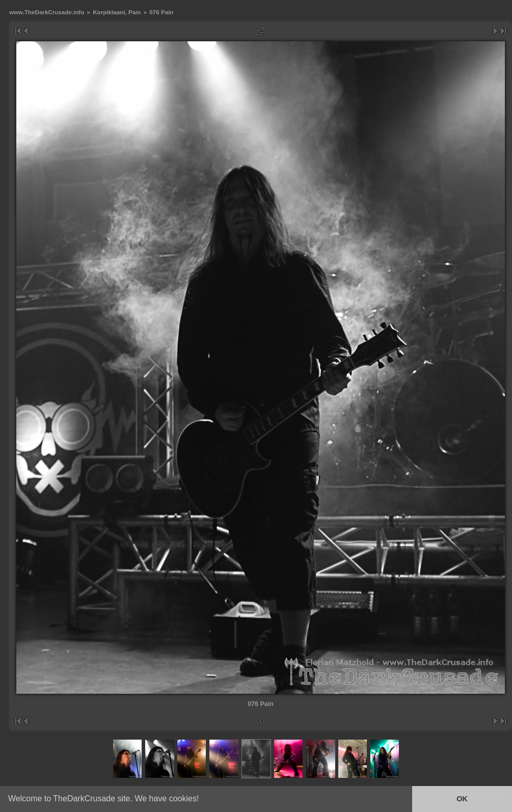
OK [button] (462, 799)
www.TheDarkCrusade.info (47, 12)
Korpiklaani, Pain (117, 12)
